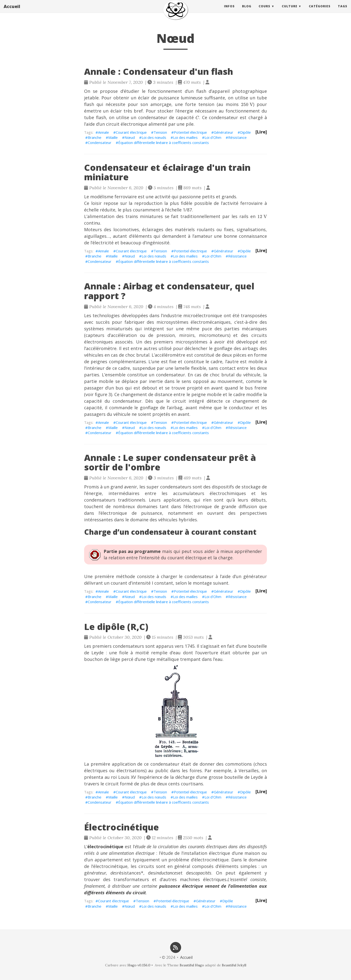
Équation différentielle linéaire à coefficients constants (164, 143)
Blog (247, 11)
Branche (95, 137)
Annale (103, 132)
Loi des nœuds (154, 137)
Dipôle (245, 132)
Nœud (130, 137)
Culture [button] (290, 11)
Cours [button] (264, 11)
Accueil (12, 11)
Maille (113, 137)
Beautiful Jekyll (234, 965)
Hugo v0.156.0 (139, 965)
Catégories (320, 11)
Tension (160, 132)
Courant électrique (131, 132)
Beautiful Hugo (192, 965)
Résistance (237, 137)
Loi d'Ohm (213, 137)
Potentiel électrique (190, 132)
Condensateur (100, 143)
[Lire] (261, 132)
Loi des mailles (185, 137)
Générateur (224, 132)
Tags (343, 11)
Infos (229, 11)
